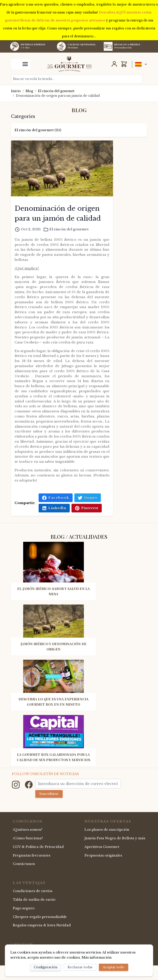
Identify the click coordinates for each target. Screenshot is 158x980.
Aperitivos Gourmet (102, 847)
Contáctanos (24, 864)
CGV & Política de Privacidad (38, 847)
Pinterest (87, 508)
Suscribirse (49, 794)
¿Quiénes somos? (28, 829)
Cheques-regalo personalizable (40, 917)
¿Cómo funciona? (28, 838)
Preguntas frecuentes (32, 855)
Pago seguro (24, 908)
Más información (97, 957)
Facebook (56, 498)
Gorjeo (88, 498)
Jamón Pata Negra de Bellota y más (115, 838)
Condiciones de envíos (33, 891)
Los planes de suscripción (107, 829)
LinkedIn (54, 508)
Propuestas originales (103, 855)
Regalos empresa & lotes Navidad (42, 925)
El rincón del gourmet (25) (38, 130)
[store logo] (69, 64)
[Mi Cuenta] (114, 64)
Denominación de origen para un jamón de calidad (58, 96)
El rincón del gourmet (56, 91)
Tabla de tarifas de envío (34, 899)
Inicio (16, 91)
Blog (29, 91)
